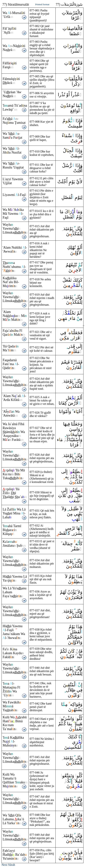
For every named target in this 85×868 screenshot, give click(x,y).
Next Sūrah (8, 865)
